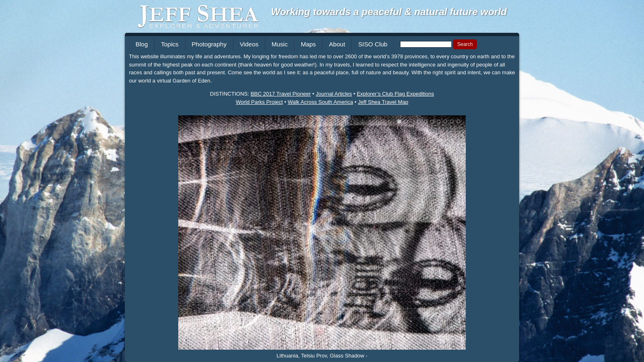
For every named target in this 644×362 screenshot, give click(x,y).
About (337, 44)
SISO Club (373, 44)
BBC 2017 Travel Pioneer (281, 94)
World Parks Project (259, 102)
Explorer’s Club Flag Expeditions (396, 94)
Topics (170, 44)
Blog (142, 44)
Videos (249, 44)
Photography (209, 44)
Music (279, 44)
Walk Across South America (320, 102)
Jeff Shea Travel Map (383, 102)
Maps (308, 44)
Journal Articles (334, 94)
